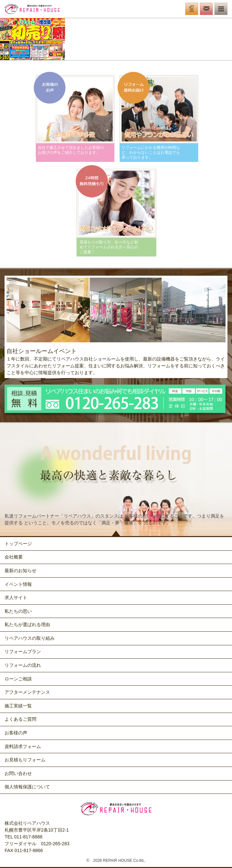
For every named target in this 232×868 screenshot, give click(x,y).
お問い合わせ (18, 773)
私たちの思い (18, 611)
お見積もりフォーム (25, 760)
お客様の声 (16, 733)
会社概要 (14, 557)
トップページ (18, 544)
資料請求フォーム (23, 746)
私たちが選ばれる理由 (27, 625)
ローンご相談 (18, 679)
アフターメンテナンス (27, 692)
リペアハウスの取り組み (30, 638)
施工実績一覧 (18, 706)
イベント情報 (18, 584)
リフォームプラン (23, 651)
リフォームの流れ (23, 665)
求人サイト (16, 598)
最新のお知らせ (20, 571)
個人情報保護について (27, 787)
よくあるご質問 (20, 719)
